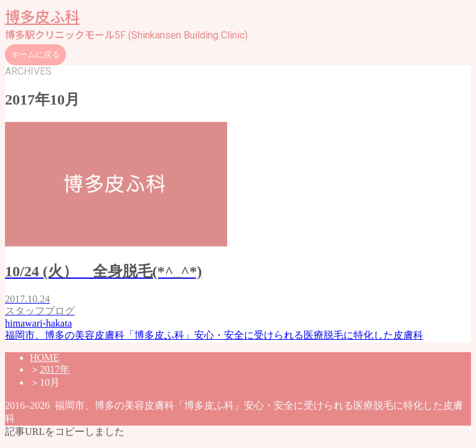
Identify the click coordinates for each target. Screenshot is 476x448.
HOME (44, 357)
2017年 (55, 369)
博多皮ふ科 (42, 17)
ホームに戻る (35, 54)
